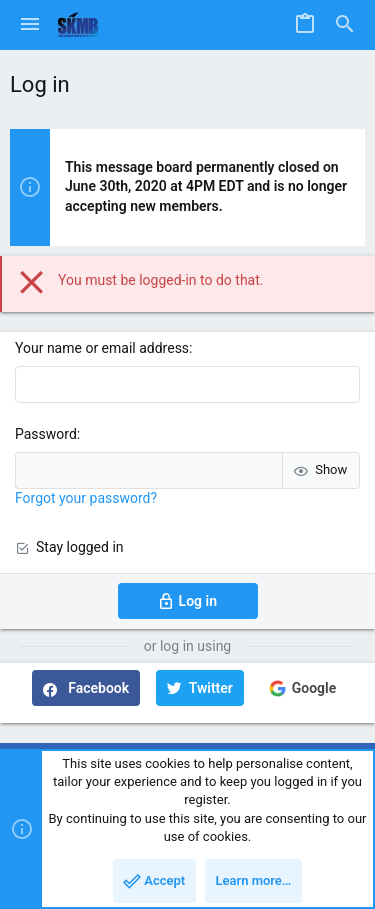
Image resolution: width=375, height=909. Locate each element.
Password (46, 434)
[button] (30, 25)
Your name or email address (102, 348)
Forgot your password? (86, 498)
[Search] (345, 25)
